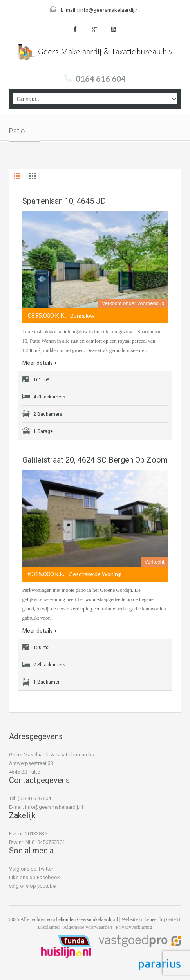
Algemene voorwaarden (88, 927)
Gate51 (174, 919)
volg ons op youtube (32, 886)
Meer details (40, 363)
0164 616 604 (101, 79)
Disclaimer (49, 927)
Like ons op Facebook (34, 877)
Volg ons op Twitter (31, 869)
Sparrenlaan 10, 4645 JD (64, 201)
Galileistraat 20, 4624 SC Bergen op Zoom (95, 460)
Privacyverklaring (134, 927)
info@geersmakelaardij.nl (109, 10)
